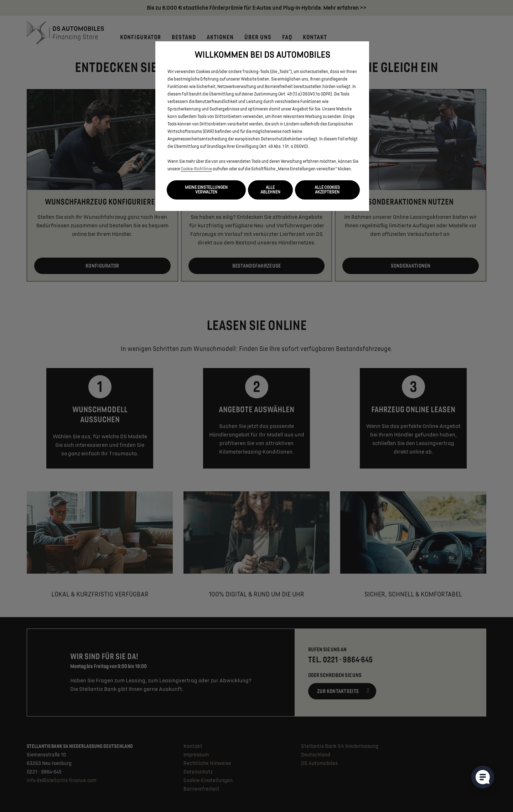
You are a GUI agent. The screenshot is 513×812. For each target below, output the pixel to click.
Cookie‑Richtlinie (196, 169)
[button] (206, 190)
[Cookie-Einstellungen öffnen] (483, 777)
